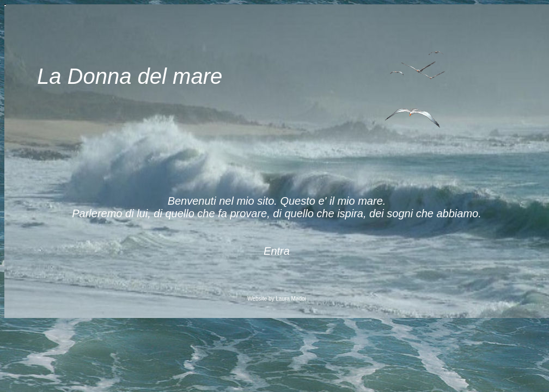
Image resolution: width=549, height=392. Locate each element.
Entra (277, 251)
